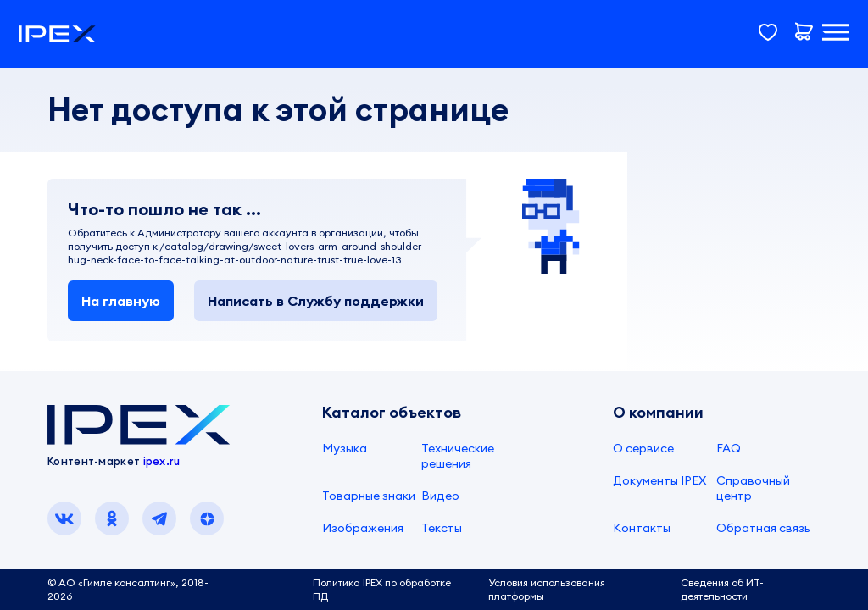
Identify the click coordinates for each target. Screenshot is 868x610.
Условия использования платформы (547, 589)
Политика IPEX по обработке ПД (382, 589)
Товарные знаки (369, 496)
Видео (440, 496)
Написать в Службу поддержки (316, 301)
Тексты (442, 528)
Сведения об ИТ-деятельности (722, 589)
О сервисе (643, 448)
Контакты (642, 528)
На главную (121, 301)
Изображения (363, 528)
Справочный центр (753, 488)
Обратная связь (763, 528)
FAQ (729, 448)
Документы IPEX (659, 480)
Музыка (345, 448)
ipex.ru (162, 461)
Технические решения (458, 456)
